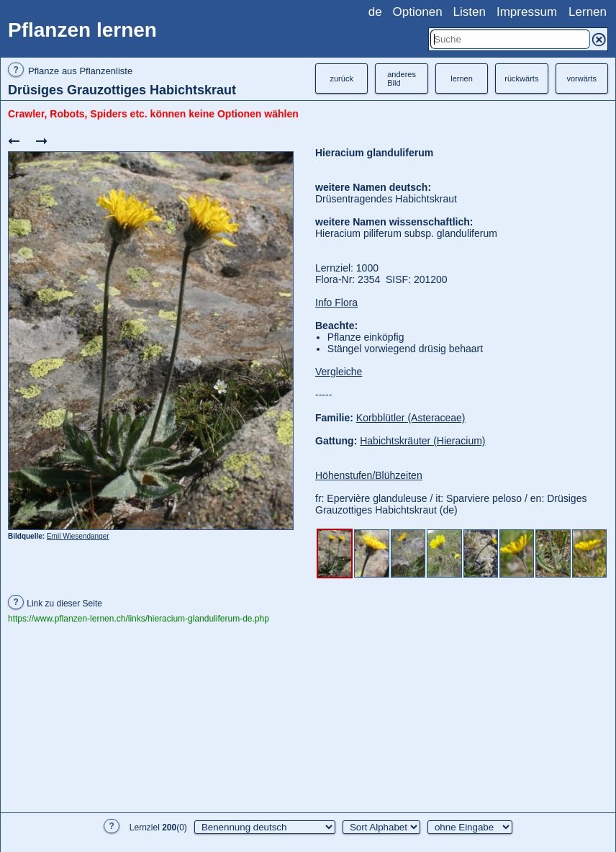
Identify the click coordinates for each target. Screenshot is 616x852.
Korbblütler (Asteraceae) (411, 418)
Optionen (418, 12)
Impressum (527, 12)
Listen (470, 12)
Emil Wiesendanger (78, 536)
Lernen (588, 12)
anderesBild (402, 79)
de (375, 12)
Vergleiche (339, 372)
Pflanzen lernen (82, 30)
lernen (462, 79)
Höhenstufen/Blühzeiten (369, 475)
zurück (341, 79)
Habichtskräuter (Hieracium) (422, 441)
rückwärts (521, 79)
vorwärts (581, 79)
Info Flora (336, 302)
